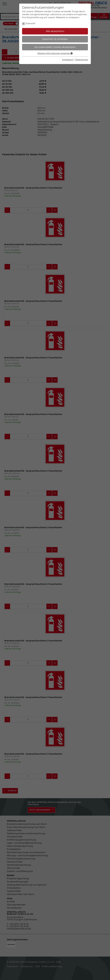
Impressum (68, 60)
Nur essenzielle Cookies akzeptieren (55, 47)
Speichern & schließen (55, 39)
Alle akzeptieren (55, 31)
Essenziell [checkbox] (30, 23)
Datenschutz (82, 60)
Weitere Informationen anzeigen (55, 53)
